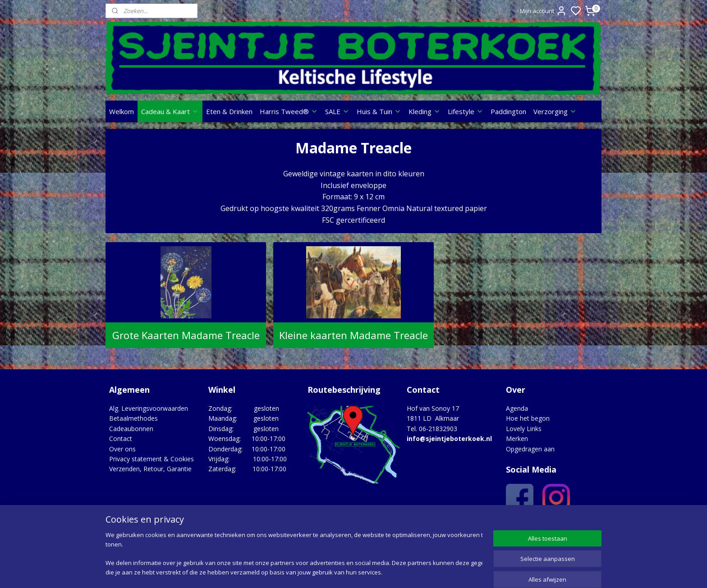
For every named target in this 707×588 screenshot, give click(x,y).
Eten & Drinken (229, 111)
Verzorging (555, 111)
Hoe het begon (528, 418)
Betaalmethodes (133, 418)
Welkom (122, 111)
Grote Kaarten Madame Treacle (186, 335)
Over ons (122, 449)
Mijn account (543, 11)
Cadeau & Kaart (170, 111)
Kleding (425, 111)
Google (582, 526)
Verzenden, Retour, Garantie (150, 469)
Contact (121, 439)
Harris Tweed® (289, 111)
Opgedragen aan (530, 449)
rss (408, 572)
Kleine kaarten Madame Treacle (353, 335)
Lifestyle (466, 111)
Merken (517, 439)
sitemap (389, 572)
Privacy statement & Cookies (151, 459)
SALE (337, 111)
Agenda (517, 408)
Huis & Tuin (379, 111)
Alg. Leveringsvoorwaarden (149, 408)
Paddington (508, 111)
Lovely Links (524, 429)
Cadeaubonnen (131, 429)
